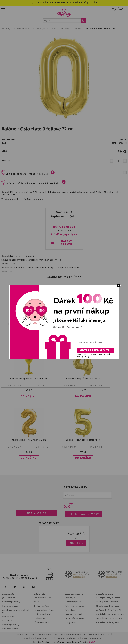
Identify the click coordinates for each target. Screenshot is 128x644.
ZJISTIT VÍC (76, 543)
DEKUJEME (59, 3)
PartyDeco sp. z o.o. (33, 199)
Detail (42, 385)
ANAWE (92, 642)
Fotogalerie (70, 622)
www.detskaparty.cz (100, 634)
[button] (29, 396)
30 (67, 3)
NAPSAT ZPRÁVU (66, 243)
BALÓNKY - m (71, 614)
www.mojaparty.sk (48, 634)
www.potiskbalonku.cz (68, 638)
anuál (79, 614)
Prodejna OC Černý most (108, 622)
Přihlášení (114, 9)
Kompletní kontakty (42, 598)
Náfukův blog (36, 513)
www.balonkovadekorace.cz (39, 638)
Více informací (8, 195)
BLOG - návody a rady (75, 618)
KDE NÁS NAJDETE (105, 595)
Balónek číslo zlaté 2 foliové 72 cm (29, 440)
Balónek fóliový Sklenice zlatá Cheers (29, 378)
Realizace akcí (40, 618)
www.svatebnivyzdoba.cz (74, 634)
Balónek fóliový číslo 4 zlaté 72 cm (83, 378)
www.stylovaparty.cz (93, 638)
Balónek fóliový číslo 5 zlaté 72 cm (83, 440)
